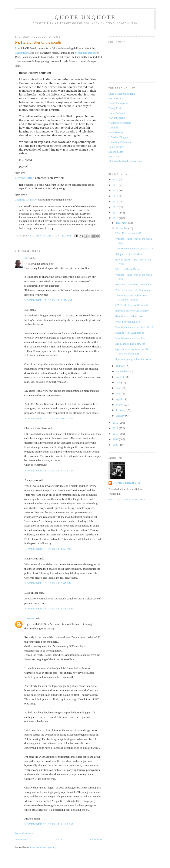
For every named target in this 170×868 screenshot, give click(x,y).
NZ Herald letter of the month (132, 305)
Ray (27, 258)
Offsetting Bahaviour (120, 142)
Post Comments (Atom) (43, 847)
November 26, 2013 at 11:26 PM (49, 824)
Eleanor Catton (25, 178)
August (120, 377)
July (119, 382)
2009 (116, 439)
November (122, 228)
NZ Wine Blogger (118, 137)
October (121, 366)
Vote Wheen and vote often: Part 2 (134, 327)
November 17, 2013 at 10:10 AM (49, 418)
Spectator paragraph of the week (133, 359)
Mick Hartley (116, 132)
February (121, 410)
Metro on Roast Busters (128, 269)
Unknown (30, 618)
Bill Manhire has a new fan (130, 344)
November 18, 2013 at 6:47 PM (48, 583)
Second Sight (116, 152)
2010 (116, 434)
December (122, 223)
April (119, 399)
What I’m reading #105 (128, 233)
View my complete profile (127, 500)
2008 (116, 445)
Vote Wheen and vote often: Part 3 (134, 248)
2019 (116, 185)
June (119, 388)
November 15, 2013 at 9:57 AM (48, 300)
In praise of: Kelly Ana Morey (132, 311)
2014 (116, 213)
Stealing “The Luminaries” (130, 333)
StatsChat (114, 156)
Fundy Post (115, 108)
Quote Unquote (85, 17)
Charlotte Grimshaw (26, 200)
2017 (116, 196)
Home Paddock (117, 113)
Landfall (113, 127)
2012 (116, 423)
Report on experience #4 (129, 316)
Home (59, 839)
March (120, 405)
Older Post (96, 839)
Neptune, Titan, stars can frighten (134, 284)
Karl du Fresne (117, 118)
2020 (116, 179)
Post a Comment (24, 833)
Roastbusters (22, 53)
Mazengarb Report (85, 53)
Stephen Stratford (127, 483)
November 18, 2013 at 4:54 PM (48, 549)
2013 (116, 218)
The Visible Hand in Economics (126, 161)
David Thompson (118, 103)
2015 (116, 207)
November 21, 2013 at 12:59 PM (49, 608)
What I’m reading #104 (128, 322)
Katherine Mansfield (120, 123)
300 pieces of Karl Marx (129, 254)
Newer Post (21, 839)
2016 (116, 201)
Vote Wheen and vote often (130, 338)
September (122, 371)
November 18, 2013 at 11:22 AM (49, 470)
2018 (116, 190)
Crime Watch (116, 98)
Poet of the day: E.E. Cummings (133, 290)
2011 (116, 428)
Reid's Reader (116, 147)
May (119, 393)
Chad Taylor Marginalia (122, 94)
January (121, 416)
